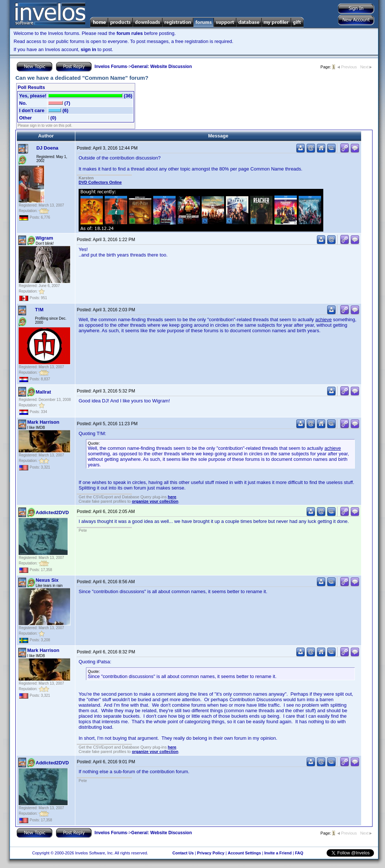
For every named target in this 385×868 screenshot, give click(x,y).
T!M (39, 310)
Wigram (44, 238)
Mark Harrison (43, 422)
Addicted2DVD (52, 512)
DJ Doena (47, 148)
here (172, 497)
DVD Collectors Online (100, 182)
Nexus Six (47, 580)
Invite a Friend (278, 853)
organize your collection (155, 501)
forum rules (130, 33)
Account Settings (244, 853)
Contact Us (183, 853)
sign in (89, 49)
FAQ (299, 853)
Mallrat (43, 392)
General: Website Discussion (161, 67)
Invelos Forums (111, 67)
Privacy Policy (211, 853)
